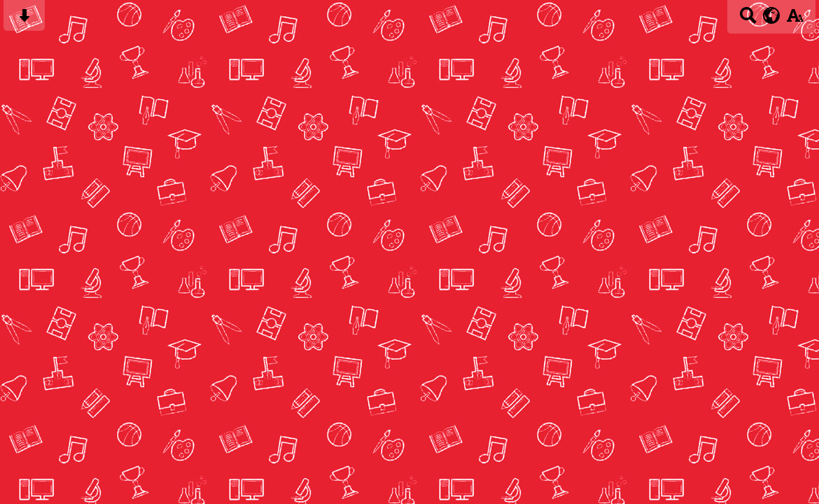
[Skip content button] (24, 20)
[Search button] (748, 20)
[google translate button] (772, 15)
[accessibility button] (795, 20)
